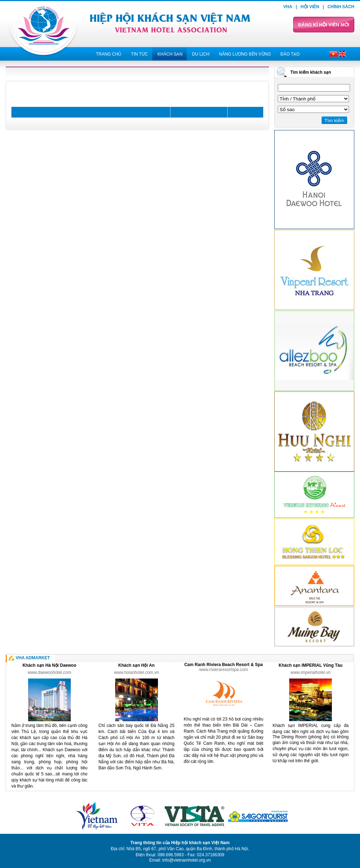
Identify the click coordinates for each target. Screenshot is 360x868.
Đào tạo (290, 54)
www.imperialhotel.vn (311, 672)
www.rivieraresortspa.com (224, 670)
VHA (288, 7)
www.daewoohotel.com (50, 672)
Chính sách (341, 7)
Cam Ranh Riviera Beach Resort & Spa (224, 665)
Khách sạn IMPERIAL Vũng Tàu (310, 665)
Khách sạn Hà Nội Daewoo (49, 665)
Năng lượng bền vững (245, 54)
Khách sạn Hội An (136, 665)
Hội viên (310, 7)
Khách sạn (170, 54)
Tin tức (139, 54)
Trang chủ (109, 54)
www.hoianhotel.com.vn (137, 672)
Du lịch (201, 54)
